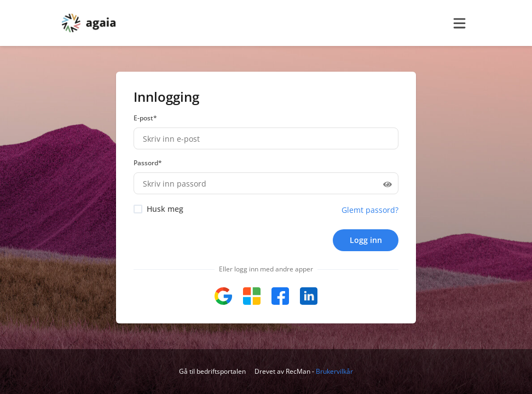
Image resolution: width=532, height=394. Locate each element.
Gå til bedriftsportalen (212, 371)
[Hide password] (388, 183)
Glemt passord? (370, 210)
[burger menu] (459, 23)
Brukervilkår (334, 371)
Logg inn (366, 240)
